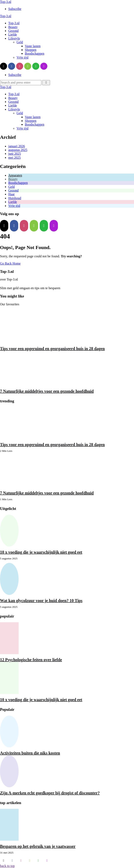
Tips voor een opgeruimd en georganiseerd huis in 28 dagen (52, 349)
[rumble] (28, 66)
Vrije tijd (14, 206)
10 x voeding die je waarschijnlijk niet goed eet (41, 552)
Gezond (13, 190)
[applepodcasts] (44, 66)
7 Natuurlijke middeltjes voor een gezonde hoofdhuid (47, 391)
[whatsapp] (36, 66)
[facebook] (12, 66)
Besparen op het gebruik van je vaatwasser (38, 846)
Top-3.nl (6, 2)
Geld (11, 187)
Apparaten (15, 175)
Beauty (13, 179)
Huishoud (15, 198)
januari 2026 (17, 146)
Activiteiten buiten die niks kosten (30, 753)
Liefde (13, 202)
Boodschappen (18, 183)
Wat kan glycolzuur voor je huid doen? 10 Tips (41, 601)
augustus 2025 (18, 150)
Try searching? (71, 256)
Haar (11, 194)
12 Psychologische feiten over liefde (31, 660)
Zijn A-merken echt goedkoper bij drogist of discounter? (50, 793)
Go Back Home (10, 263)
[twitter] (4, 66)
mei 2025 (14, 158)
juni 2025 (15, 154)
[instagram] (20, 66)
